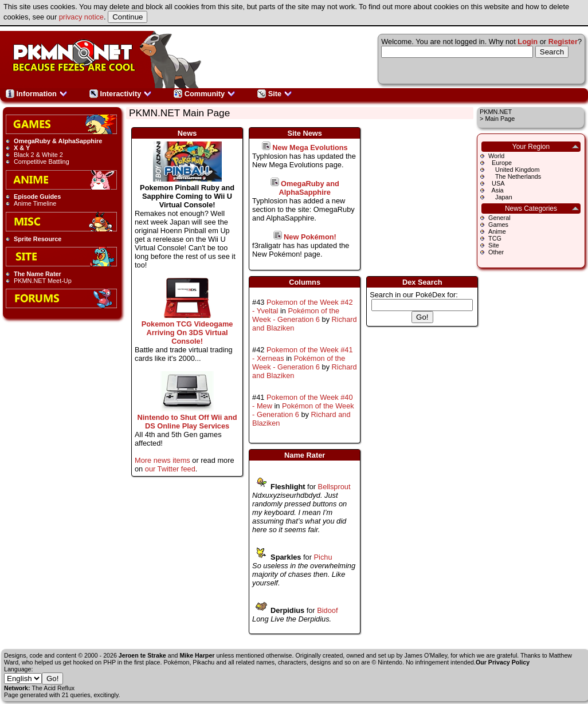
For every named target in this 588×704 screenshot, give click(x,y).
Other (496, 252)
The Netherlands (515, 176)
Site (275, 94)
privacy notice (81, 17)
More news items (162, 460)
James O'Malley (426, 655)
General (499, 218)
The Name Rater (38, 274)
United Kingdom (514, 170)
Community (205, 94)
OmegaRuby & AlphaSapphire (58, 141)
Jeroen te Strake (142, 655)
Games (498, 225)
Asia (496, 190)
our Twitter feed (170, 469)
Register (563, 42)
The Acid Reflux (54, 688)
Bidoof (327, 610)
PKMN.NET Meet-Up (43, 281)
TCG (495, 238)
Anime (497, 231)
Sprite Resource (38, 239)
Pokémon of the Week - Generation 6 (296, 315)
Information (37, 94)
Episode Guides (37, 196)
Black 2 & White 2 (38, 155)
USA (496, 183)
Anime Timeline (35, 203)
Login (528, 42)
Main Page (500, 119)
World (496, 156)
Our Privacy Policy (503, 662)
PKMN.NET (496, 112)
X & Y (22, 148)
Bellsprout (334, 487)
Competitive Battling (42, 162)
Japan (500, 197)
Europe (500, 163)
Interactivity (121, 94)
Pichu (323, 557)
